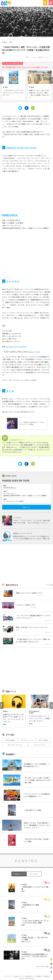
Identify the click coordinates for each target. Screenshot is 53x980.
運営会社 (47, 976)
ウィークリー (34, 874)
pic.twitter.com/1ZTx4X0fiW (16, 347)
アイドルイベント (27, 740)
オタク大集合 (43, 740)
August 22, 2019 (34, 352)
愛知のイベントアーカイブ (23, 533)
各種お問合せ (29, 976)
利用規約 (39, 976)
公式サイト (26, 507)
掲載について (18, 976)
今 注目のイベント (19, 874)
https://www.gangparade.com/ (44, 37)
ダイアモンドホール (15, 745)
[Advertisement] (26, 564)
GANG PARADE (10, 740)
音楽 (11, 42)
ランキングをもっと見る (42, 966)
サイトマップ (8, 976)
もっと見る (50, 585)
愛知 (5, 42)
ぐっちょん (17, 517)
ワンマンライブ (40, 745)
